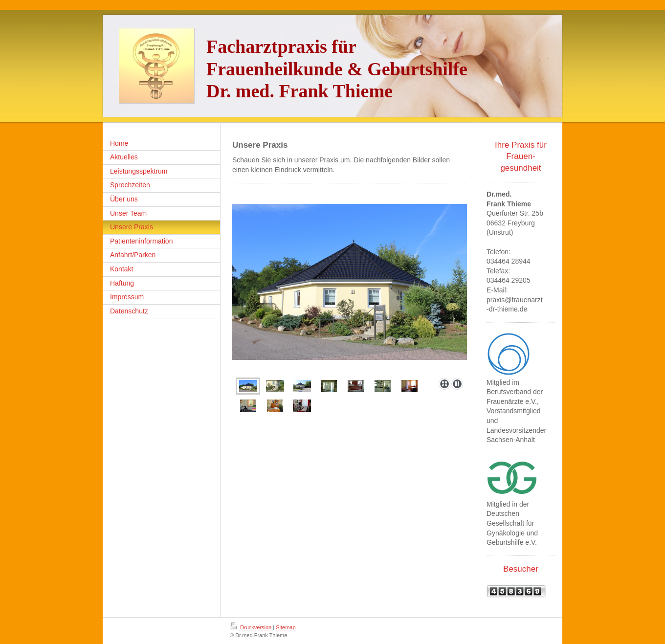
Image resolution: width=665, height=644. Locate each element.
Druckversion (251, 627)
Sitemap (286, 627)
